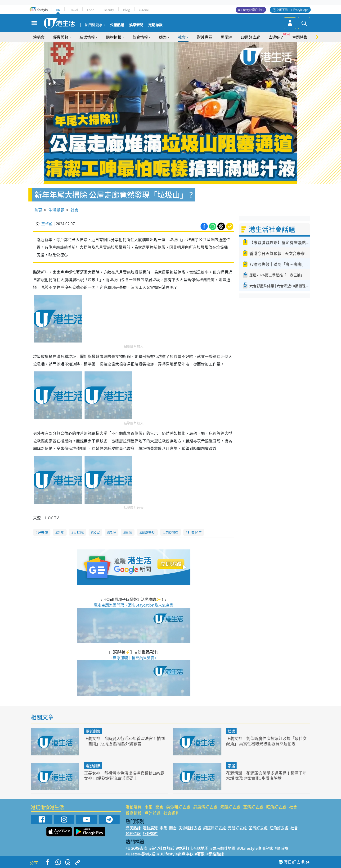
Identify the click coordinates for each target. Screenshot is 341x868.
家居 (231, 766)
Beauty (109, 10)
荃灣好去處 (253, 807)
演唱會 (39, 37)
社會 (182, 37)
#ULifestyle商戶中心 (175, 854)
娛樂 (163, 37)
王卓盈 (47, 224)
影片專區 (205, 37)
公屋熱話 (117, 25)
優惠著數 (61, 37)
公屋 (96, 532)
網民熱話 (133, 828)
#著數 (200, 854)
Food (91, 10)
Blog (126, 10)
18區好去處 (250, 37)
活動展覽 (134, 807)
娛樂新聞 (136, 25)
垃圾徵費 (171, 532)
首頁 (38, 210)
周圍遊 (226, 37)
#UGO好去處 (136, 848)
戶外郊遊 (153, 813)
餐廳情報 (134, 813)
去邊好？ (276, 37)
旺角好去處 (276, 807)
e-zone (144, 10)
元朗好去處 (230, 807)
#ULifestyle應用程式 (255, 848)
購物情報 (114, 37)
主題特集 (300, 37)
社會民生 (195, 532)
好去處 (43, 532)
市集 (148, 807)
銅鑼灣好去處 (205, 807)
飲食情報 (140, 37)
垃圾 (112, 532)
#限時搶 (281, 848)
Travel (74, 10)
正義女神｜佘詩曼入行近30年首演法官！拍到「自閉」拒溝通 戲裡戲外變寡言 (124, 741)
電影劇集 (93, 731)
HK (58, 10)
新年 (61, 532)
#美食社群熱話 (162, 848)
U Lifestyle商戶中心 (251, 10)
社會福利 (171, 813)
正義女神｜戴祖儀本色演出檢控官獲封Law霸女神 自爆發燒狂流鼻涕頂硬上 (124, 775)
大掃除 (79, 532)
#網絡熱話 (215, 854)
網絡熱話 (148, 532)
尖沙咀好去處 (178, 807)
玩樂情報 (87, 37)
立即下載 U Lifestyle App (292, 10)
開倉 (159, 807)
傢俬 (129, 532)
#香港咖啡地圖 (223, 848)
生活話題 (56, 210)
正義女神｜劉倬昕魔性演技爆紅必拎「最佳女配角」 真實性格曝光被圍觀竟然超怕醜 (266, 741)
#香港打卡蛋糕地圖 (192, 848)
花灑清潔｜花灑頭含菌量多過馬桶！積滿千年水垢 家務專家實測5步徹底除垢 (266, 775)
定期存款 (155, 25)
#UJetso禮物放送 (140, 854)
